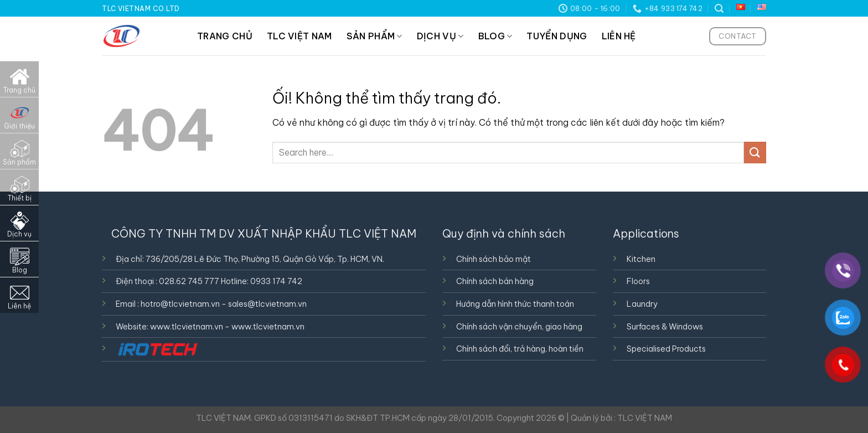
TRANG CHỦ (225, 36)
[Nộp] (755, 153)
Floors (638, 281)
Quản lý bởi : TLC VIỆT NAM (621, 418)
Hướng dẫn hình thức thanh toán (515, 304)
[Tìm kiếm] (719, 9)
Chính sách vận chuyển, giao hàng (519, 327)
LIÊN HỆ (619, 36)
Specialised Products (666, 349)
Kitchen (641, 259)
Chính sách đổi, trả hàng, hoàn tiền (520, 349)
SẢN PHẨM (374, 36)
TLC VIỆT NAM (299, 36)
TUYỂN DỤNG (557, 36)
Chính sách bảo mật (494, 259)
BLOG (495, 36)
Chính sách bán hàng (495, 281)
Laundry (642, 304)
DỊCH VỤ (440, 36)
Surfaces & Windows (665, 327)
